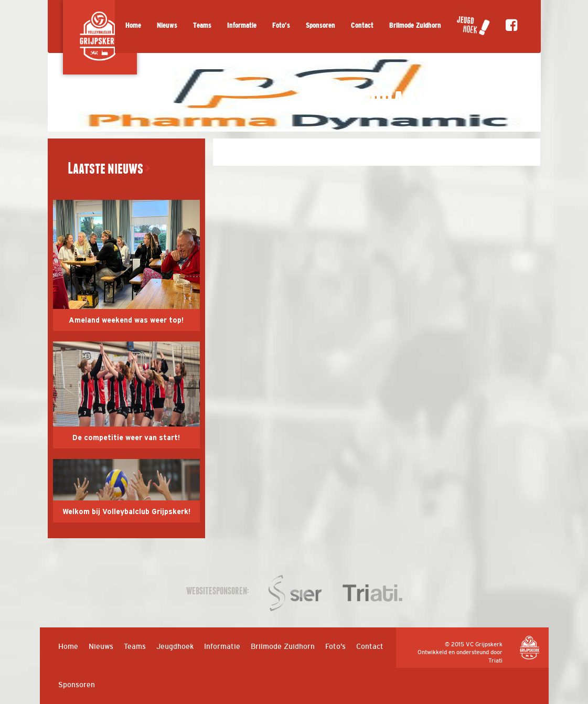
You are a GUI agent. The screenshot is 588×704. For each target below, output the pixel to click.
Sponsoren (320, 25)
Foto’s (281, 25)
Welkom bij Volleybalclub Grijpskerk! (126, 512)
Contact (362, 25)
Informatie (242, 25)
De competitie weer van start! (126, 438)
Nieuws (167, 25)
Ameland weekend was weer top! (126, 321)
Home (133, 25)
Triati (495, 660)
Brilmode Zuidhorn (415, 25)
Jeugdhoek (175, 646)
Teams (202, 25)
